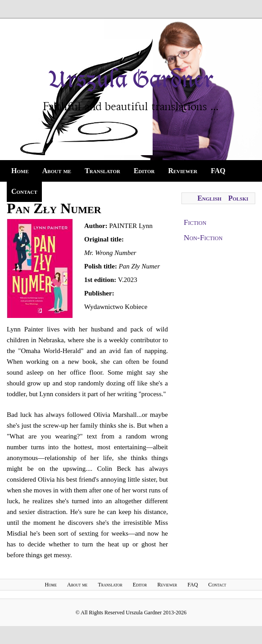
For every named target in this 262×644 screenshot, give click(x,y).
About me (57, 171)
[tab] (218, 222)
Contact (24, 191)
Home (20, 171)
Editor (144, 171)
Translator (102, 171)
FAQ (218, 171)
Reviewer (183, 171)
